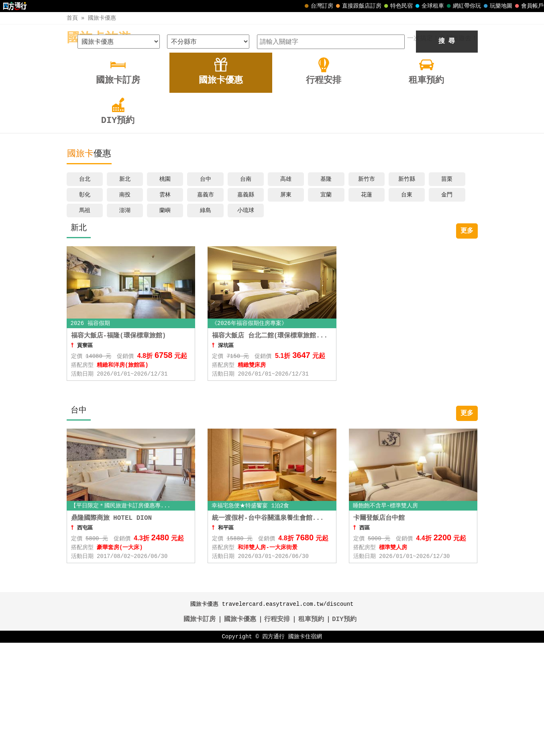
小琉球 (246, 324)
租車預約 (311, 733)
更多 (467, 344)
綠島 (206, 324)
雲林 (165, 308)
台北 (85, 292)
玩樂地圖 (497, 6)
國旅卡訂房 (200, 733)
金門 (447, 308)
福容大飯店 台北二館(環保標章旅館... (270, 449)
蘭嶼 (165, 324)
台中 (206, 292)
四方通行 (273, 750)
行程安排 (277, 733)
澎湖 (125, 324)
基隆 (326, 292)
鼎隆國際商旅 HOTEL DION (112, 631)
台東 (407, 308)
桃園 (165, 292)
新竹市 (367, 292)
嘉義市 (206, 308)
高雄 (286, 292)
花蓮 (367, 308)
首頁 (72, 18)
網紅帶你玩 (463, 6)
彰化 (85, 308)
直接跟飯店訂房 (358, 6)
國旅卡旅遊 (99, 38)
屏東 (286, 308)
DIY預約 (344, 733)
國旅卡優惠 (102, 18)
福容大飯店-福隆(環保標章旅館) (119, 449)
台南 (246, 292)
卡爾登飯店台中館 (379, 631)
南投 (125, 308)
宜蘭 (326, 308)
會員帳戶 (528, 6)
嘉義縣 (246, 308)
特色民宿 (397, 6)
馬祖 (85, 324)
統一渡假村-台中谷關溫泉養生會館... (268, 631)
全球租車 (429, 6)
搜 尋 (447, 155)
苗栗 (447, 292)
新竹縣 (407, 292)
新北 (125, 292)
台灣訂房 (318, 6)
